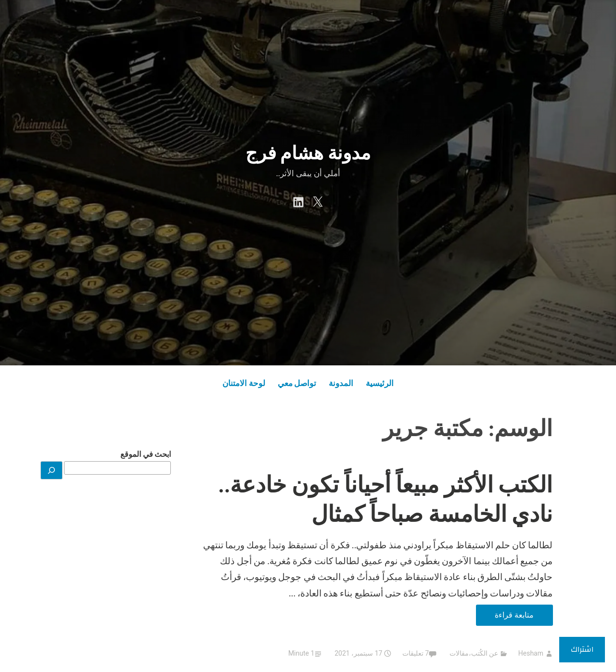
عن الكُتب (485, 653)
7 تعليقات (416, 653)
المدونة (341, 383)
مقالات (459, 653)
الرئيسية (380, 383)
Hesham (531, 653)
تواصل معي (297, 383)
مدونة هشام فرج (308, 153)
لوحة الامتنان (244, 383)
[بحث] (51, 470)
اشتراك (582, 649)
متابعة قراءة (505, 617)
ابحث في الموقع (146, 454)
